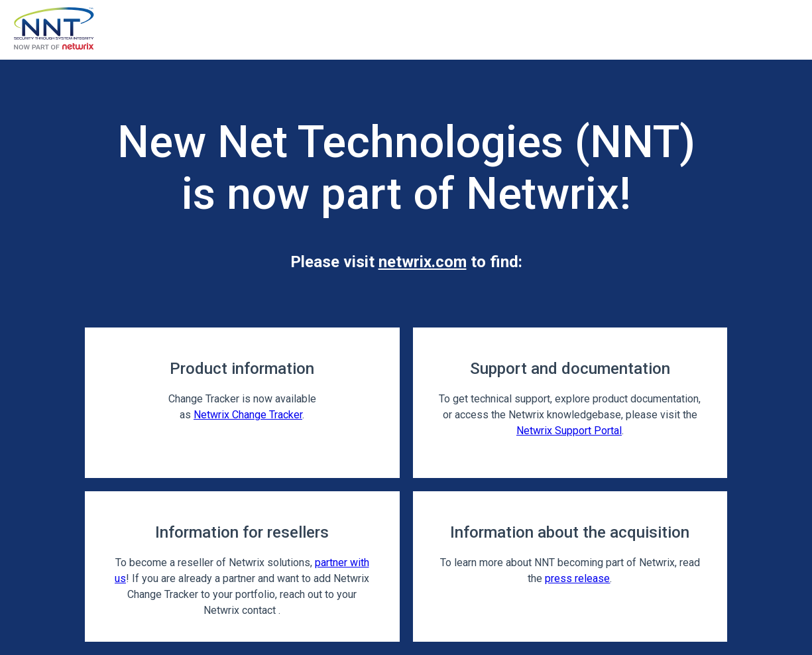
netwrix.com (423, 262)
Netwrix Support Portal (569, 431)
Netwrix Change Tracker (248, 415)
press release (577, 578)
